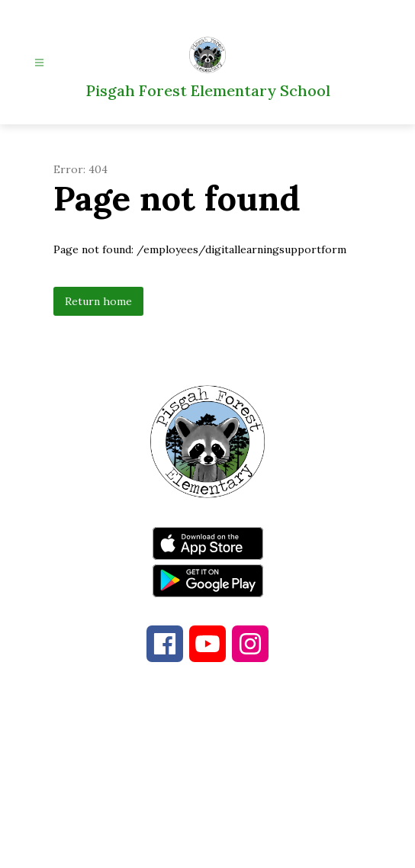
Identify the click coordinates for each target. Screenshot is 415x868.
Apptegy (240, 846)
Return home (98, 301)
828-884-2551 (320, 772)
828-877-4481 (187, 772)
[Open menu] (39, 63)
